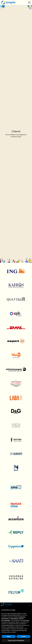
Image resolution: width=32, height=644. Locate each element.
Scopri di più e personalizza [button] (16, 640)
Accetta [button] (23, 636)
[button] (30, 605)
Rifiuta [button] (9, 636)
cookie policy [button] (26, 620)
